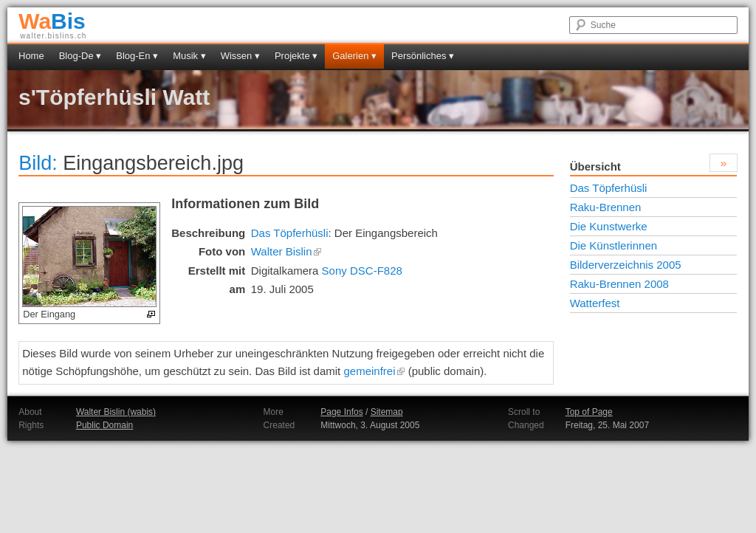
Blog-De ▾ (80, 56)
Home (31, 56)
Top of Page (589, 412)
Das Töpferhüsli (290, 233)
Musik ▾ (189, 56)
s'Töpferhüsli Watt (114, 97)
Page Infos (341, 412)
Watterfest (595, 303)
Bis (52, 21)
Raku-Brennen (606, 207)
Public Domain (104, 425)
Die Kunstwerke (609, 226)
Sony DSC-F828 (362, 271)
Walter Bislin (286, 251)
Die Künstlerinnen (614, 245)
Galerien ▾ (354, 56)
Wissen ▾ (240, 56)
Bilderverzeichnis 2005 (626, 265)
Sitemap (387, 412)
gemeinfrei (374, 371)
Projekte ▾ (296, 56)
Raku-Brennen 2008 (619, 284)
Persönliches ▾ (423, 56)
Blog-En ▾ (137, 56)
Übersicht (595, 166)
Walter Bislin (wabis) (116, 412)
